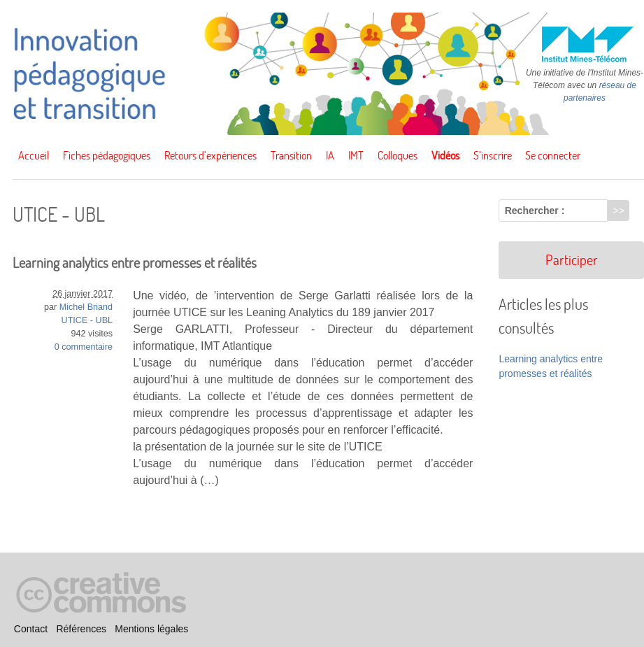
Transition (291, 155)
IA (330, 155)
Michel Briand (86, 307)
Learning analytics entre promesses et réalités (135, 263)
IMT (356, 155)
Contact (31, 630)
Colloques (398, 155)
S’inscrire (493, 155)
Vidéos (445, 155)
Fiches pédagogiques (107, 155)
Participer (572, 260)
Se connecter (553, 155)
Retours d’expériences (210, 155)
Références (81, 630)
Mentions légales (151, 630)
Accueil (34, 155)
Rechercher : (535, 211)
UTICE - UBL (87, 320)
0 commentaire (84, 347)
